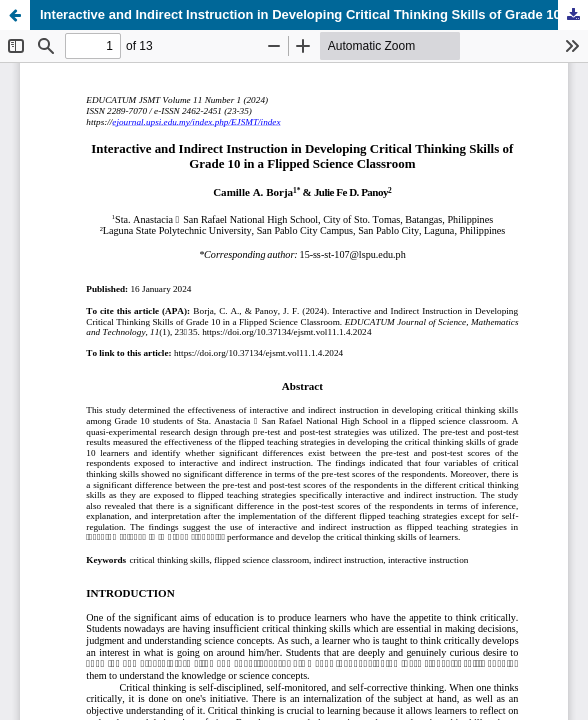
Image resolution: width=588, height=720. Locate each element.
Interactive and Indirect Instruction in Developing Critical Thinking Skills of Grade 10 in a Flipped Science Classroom (314, 14)
